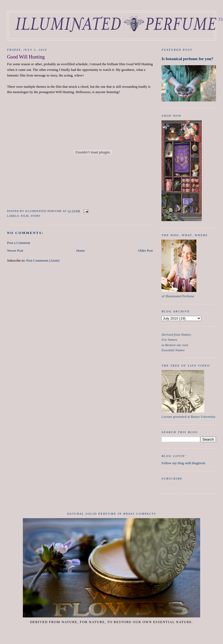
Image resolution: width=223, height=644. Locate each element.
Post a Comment (19, 243)
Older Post (145, 250)
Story (35, 216)
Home (81, 250)
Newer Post (15, 250)
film (25, 216)
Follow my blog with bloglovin (183, 463)
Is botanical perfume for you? (187, 59)
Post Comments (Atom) (43, 260)
